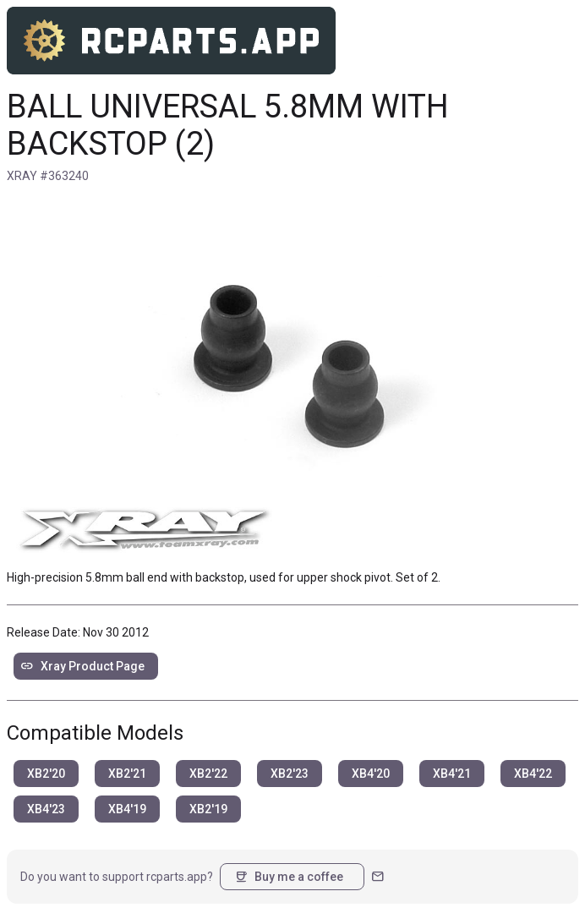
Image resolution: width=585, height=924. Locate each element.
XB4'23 (46, 809)
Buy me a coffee (289, 877)
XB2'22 (208, 774)
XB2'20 (46, 774)
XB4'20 (371, 774)
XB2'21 (127, 774)
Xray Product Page (82, 666)
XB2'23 (290, 774)
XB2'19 (208, 809)
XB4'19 (127, 809)
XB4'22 (533, 774)
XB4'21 (452, 774)
